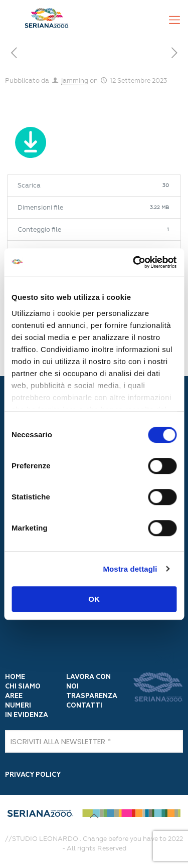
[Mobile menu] (174, 20)
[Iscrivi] (164, 658)
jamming (75, 80)
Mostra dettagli (130, 569)
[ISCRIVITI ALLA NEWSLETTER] (94, 741)
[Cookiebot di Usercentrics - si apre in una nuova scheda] (134, 262)
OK (94, 599)
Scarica (30, 144)
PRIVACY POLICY (33, 775)
